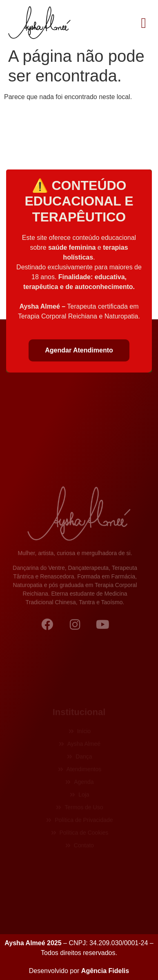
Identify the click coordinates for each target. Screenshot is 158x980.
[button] (144, 23)
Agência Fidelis (105, 971)
